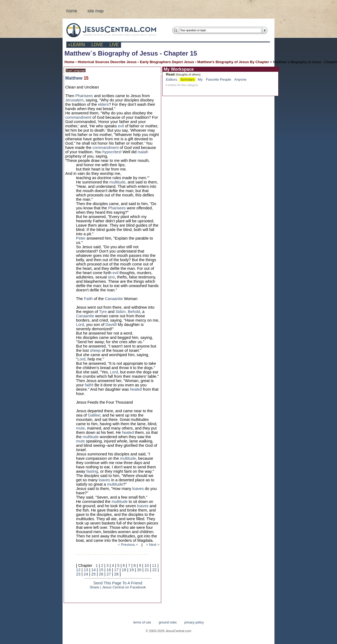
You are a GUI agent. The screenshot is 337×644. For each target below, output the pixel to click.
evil (121, 126)
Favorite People (219, 79)
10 (147, 565)
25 (94, 574)
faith (89, 385)
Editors (171, 79)
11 (154, 565)
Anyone (240, 79)
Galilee (94, 415)
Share (94, 587)
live (114, 45)
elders (103, 104)
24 (86, 574)
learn (78, 45)
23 (78, 574)
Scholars (187, 79)
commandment (78, 117)
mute (80, 428)
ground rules (168, 622)
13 (86, 570)
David (110, 325)
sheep (95, 350)
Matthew (74, 78)
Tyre (103, 312)
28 (116, 574)
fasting (92, 471)
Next (153, 545)
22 (154, 570)
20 (139, 570)
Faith (88, 299)
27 (109, 574)
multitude (117, 182)
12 (78, 570)
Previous (128, 545)
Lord (80, 325)
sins (111, 277)
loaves (104, 480)
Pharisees (84, 96)
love (97, 45)
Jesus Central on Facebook (124, 587)
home (72, 11)
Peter (81, 238)
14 (94, 570)
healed (136, 389)
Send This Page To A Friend (118, 583)
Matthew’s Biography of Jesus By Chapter (233, 62)
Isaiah (143, 152)
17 (116, 570)
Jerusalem (74, 100)
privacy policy (194, 622)
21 (147, 570)
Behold (134, 312)
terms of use (142, 622)
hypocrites (111, 152)
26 (101, 574)
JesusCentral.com (116, 30)
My (200, 79)
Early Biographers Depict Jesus (167, 62)
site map (95, 11)
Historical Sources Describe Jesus (107, 62)
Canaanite (114, 299)
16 (109, 570)
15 (101, 570)
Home (69, 62)
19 (132, 570)
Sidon (121, 312)
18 (124, 570)
